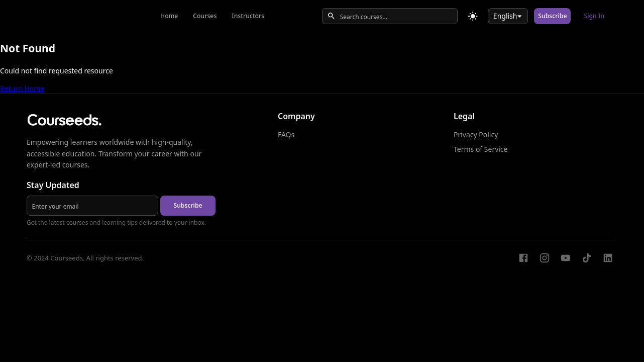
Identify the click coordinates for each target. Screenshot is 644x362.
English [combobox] (505, 16)
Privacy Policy (476, 134)
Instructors (248, 16)
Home (169, 16)
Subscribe (552, 16)
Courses (205, 16)
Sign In (594, 16)
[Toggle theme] (473, 16)
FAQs (286, 134)
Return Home (22, 88)
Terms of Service (481, 149)
